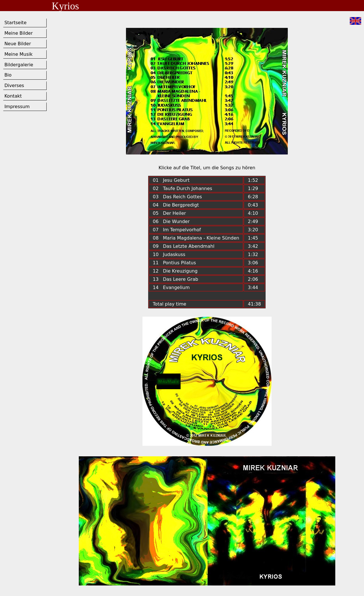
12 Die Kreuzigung (175, 271)
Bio (8, 75)
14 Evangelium (171, 287)
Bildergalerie (19, 65)
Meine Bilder (18, 33)
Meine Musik (18, 54)
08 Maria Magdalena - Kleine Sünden (196, 238)
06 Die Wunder (171, 221)
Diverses (14, 85)
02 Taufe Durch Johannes (182, 188)
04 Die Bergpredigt (176, 205)
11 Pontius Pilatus (174, 263)
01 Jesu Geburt (171, 180)
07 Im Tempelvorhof (177, 230)
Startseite (15, 23)
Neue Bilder (17, 44)
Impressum (17, 107)
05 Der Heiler (169, 213)
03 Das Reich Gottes (177, 197)
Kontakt (13, 96)
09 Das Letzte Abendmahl (184, 246)
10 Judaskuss (169, 254)
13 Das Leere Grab (175, 279)
